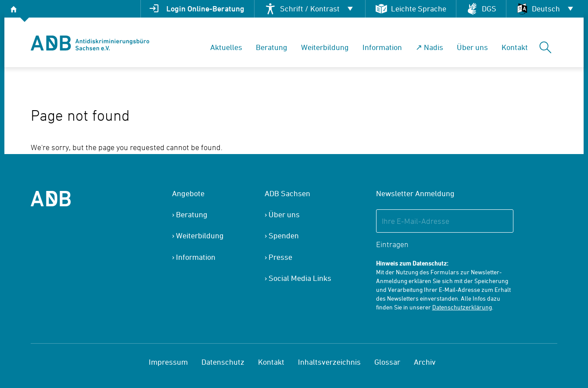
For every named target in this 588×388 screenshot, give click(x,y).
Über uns (472, 47)
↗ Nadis (429, 47)
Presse (280, 257)
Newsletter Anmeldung (415, 193)
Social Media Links (300, 278)
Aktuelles (226, 47)
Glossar (387, 362)
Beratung (272, 47)
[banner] (90, 43)
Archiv (425, 362)
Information (382, 47)
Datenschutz (223, 362)
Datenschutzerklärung (462, 307)
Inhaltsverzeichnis (329, 362)
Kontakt (515, 47)
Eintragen (392, 244)
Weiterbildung (325, 47)
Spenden (284, 235)
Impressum (168, 362)
